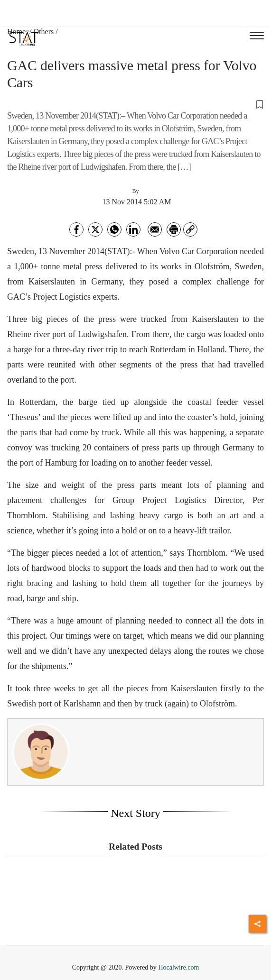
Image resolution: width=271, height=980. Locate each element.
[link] (190, 229)
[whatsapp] (114, 229)
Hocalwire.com (178, 967)
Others (44, 32)
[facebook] (76, 229)
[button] (135, 104)
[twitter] (95, 229)
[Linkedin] (133, 229)
